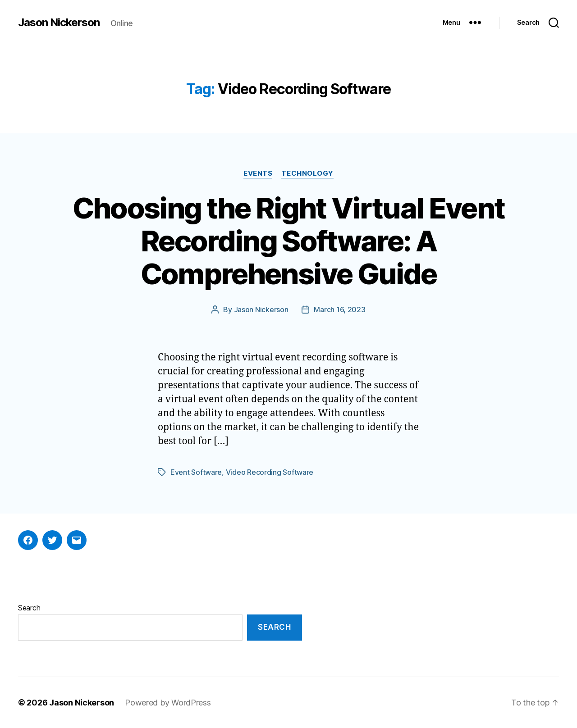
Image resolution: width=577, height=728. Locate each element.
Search (29, 608)
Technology (307, 173)
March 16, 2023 (339, 309)
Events (258, 173)
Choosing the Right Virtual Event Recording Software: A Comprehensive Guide (289, 241)
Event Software (196, 472)
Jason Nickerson (59, 23)
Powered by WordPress (168, 703)
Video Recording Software (270, 472)
